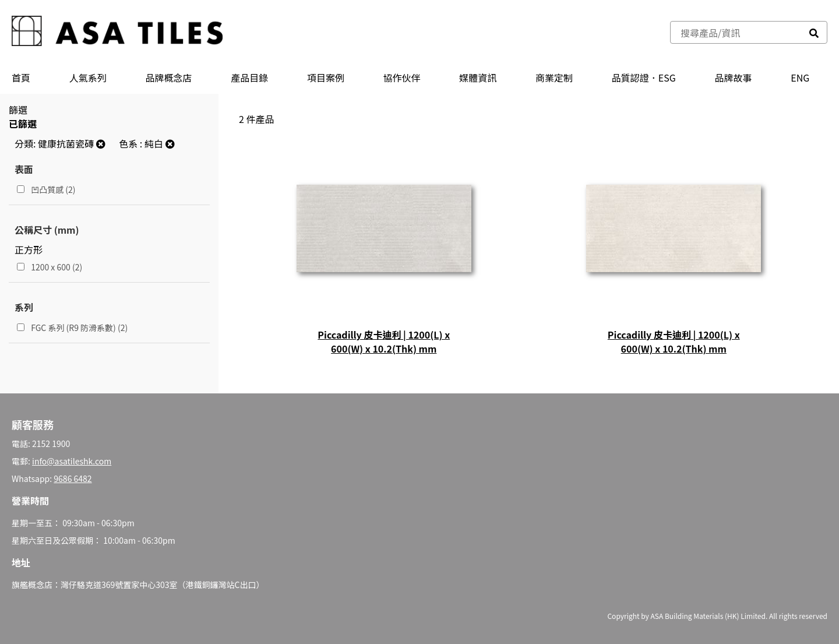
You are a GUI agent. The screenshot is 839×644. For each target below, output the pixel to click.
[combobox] (736, 32)
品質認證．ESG (644, 78)
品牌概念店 (168, 78)
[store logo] (117, 32)
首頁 (21, 78)
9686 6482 (73, 478)
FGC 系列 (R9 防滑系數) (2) (72, 328)
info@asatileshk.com (72, 461)
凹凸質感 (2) (46, 189)
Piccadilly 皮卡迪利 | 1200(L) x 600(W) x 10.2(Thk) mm (384, 342)
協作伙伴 (402, 78)
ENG (800, 78)
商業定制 (554, 78)
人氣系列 (88, 78)
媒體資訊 (478, 78)
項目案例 (326, 78)
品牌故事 (734, 78)
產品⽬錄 (249, 78)
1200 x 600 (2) (50, 267)
